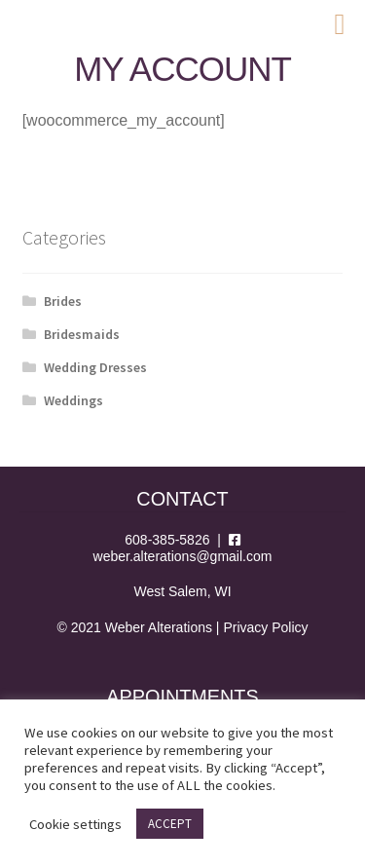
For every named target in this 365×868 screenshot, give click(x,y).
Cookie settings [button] (75, 824)
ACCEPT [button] (170, 824)
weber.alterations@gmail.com (183, 556)
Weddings (73, 400)
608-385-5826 (167, 540)
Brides (63, 301)
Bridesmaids (82, 334)
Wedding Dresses (95, 367)
